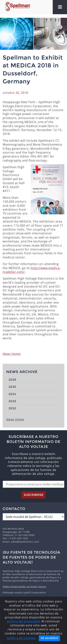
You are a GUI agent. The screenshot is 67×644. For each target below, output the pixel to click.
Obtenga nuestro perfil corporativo (24, 592)
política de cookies (21, 638)
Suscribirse (33, 495)
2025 (12, 387)
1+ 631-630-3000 (25, 535)
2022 (12, 408)
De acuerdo (49, 638)
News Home (12, 354)
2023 (12, 401)
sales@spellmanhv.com (25, 542)
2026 (12, 380)
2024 (12, 394)
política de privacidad (23, 621)
